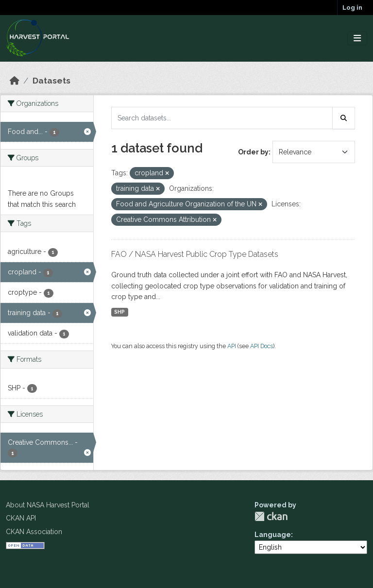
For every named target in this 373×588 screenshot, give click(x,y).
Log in (352, 8)
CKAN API (21, 518)
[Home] (15, 81)
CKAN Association (34, 532)
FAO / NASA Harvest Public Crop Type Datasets (195, 254)
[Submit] (344, 118)
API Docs (262, 346)
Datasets (51, 81)
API (232, 346)
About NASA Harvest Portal (48, 505)
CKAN (271, 516)
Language (273, 535)
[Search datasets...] (222, 118)
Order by (253, 152)
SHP (119, 312)
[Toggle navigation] (357, 39)
